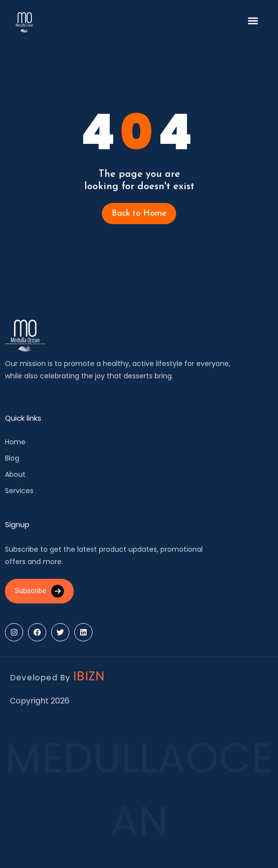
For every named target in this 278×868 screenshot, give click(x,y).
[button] (253, 21)
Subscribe (39, 591)
